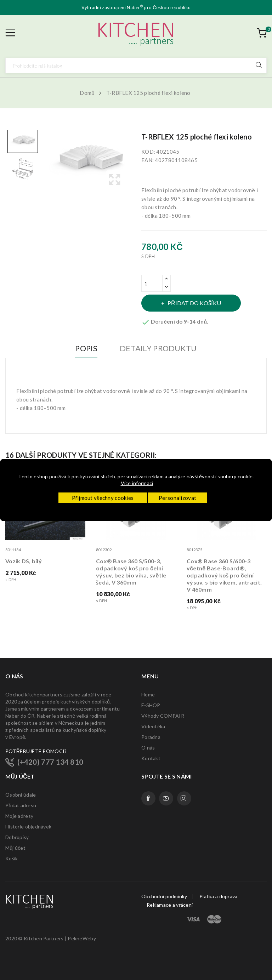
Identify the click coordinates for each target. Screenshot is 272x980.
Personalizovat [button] (177, 498)
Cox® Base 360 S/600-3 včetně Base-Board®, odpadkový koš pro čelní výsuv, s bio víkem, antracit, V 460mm (224, 575)
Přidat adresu (21, 805)
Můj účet (15, 848)
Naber (135, 7)
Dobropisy (17, 837)
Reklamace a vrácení (170, 905)
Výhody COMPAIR (163, 716)
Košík (12, 858)
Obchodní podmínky (164, 896)
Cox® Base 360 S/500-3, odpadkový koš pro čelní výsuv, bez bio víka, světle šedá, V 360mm (131, 572)
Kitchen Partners (44, 938)
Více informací (137, 483)
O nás (148, 748)
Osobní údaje (21, 795)
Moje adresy (19, 816)
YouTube (166, 798)
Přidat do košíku (194, 303)
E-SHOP (151, 705)
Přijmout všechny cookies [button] (103, 498)
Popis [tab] (86, 349)
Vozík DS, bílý (24, 561)
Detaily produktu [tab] (158, 349)
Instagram (184, 798)
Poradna (151, 737)
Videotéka (153, 726)
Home (148, 694)
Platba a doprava (218, 896)
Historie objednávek (28, 827)
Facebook (148, 798)
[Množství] (152, 283)
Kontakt (151, 758)
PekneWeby (82, 938)
